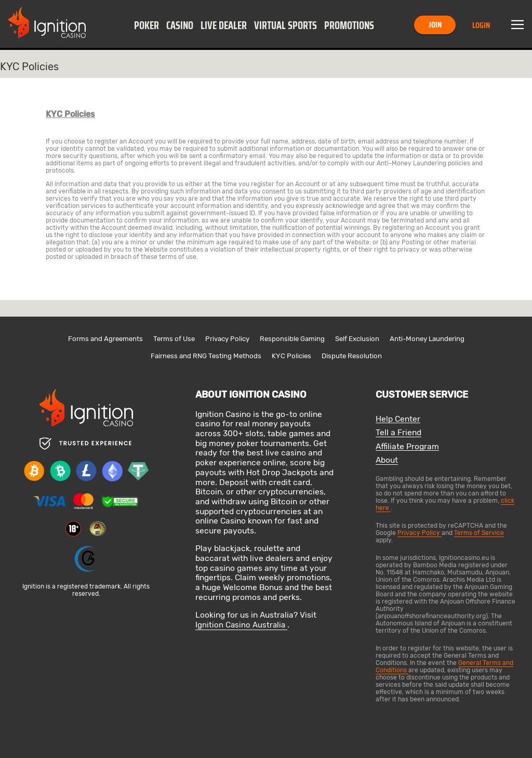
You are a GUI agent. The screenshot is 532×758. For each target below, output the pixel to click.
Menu (517, 25)
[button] (147, 25)
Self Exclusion (357, 339)
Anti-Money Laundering (427, 339)
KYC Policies (291, 356)
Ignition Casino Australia (241, 625)
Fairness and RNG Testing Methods (206, 356)
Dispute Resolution (352, 356)
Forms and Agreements (105, 339)
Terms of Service (479, 533)
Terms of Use (174, 339)
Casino (180, 25)
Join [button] (435, 25)
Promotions (349, 25)
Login (481, 25)
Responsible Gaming (292, 339)
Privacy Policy (227, 339)
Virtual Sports (285, 25)
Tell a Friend (398, 433)
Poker (147, 25)
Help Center (398, 419)
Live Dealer (224, 25)
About (387, 460)
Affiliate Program (407, 447)
